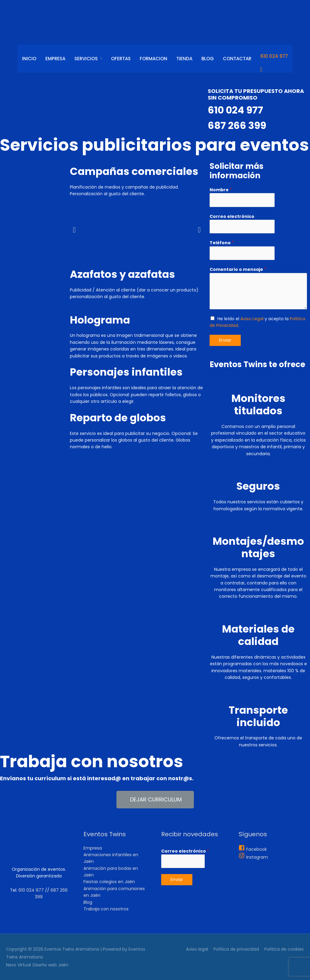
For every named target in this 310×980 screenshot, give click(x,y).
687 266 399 (238, 125)
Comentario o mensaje (238, 269)
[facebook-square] (253, 849)
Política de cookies (284, 949)
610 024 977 (274, 56)
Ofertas (121, 59)
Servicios (86, 59)
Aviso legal (197, 949)
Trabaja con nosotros (106, 909)
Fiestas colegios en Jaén (109, 882)
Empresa (55, 59)
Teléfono (222, 243)
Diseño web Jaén (51, 965)
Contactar (237, 59)
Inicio (29, 59)
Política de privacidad (237, 949)
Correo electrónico (232, 216)
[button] (155, 800)
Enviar (225, 340)
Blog (208, 59)
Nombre (221, 190)
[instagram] (253, 857)
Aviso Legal (252, 319)
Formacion (153, 59)
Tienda (184, 59)
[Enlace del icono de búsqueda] (274, 70)
